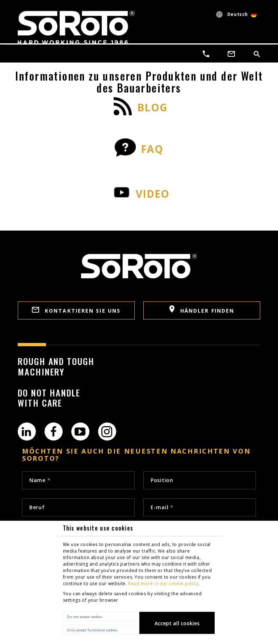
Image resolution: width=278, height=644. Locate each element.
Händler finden (202, 310)
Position (162, 480)
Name (40, 480)
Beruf (37, 507)
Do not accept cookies (85, 617)
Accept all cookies (177, 623)
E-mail (162, 507)
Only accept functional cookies (92, 630)
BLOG (153, 108)
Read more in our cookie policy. (164, 583)
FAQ (152, 149)
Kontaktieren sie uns (76, 310)
